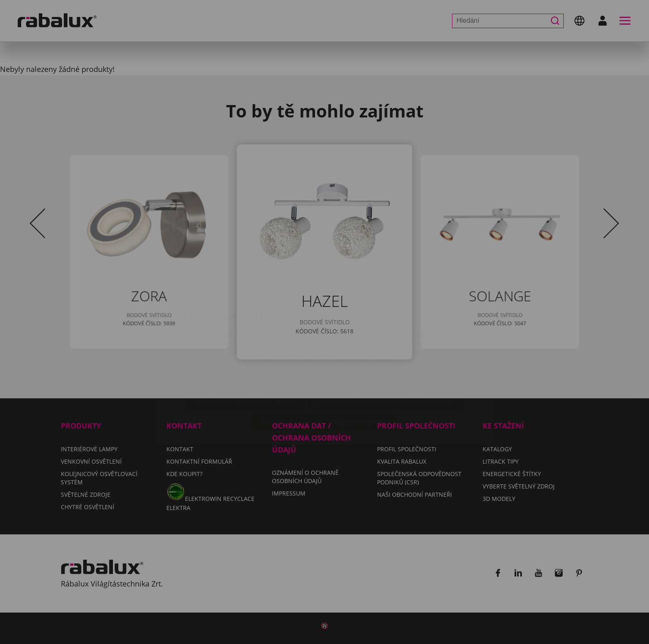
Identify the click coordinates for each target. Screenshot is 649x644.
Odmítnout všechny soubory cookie (386, 352)
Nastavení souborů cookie (245, 352)
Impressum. (446, 328)
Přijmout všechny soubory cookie (325, 373)
